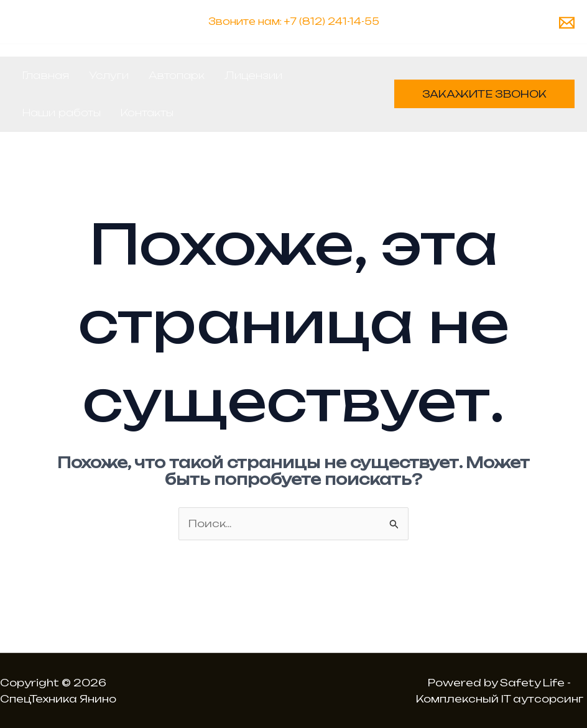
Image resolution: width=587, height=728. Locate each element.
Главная (46, 75)
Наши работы (62, 113)
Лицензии (253, 75)
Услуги (109, 75)
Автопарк (177, 75)
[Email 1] (567, 23)
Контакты (147, 113)
